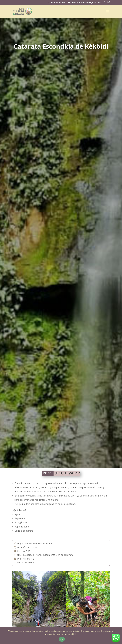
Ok (62, 639)
